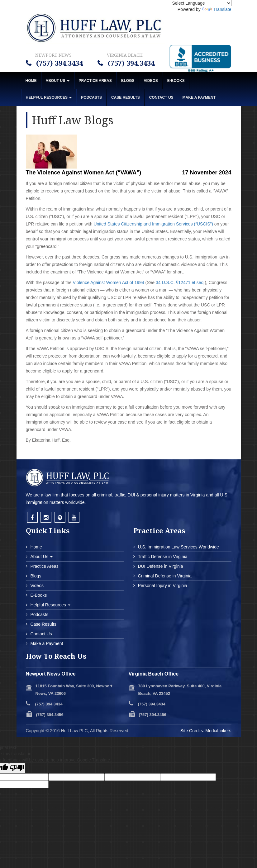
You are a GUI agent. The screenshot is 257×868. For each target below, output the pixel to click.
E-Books (176, 81)
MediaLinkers (218, 731)
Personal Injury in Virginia (162, 586)
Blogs (128, 81)
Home (31, 81)
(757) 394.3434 (59, 63)
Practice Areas (95, 81)
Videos (151, 81)
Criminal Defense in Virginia (164, 576)
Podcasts (91, 97)
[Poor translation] (17, 768)
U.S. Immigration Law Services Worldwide (178, 547)
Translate (217, 9)
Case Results (126, 97)
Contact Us (161, 97)
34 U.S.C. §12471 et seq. (180, 282)
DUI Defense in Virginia (160, 566)
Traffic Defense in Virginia (162, 557)
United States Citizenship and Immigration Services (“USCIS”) (153, 224)
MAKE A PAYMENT (199, 97)
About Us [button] (58, 81)
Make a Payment (46, 643)
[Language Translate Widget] (201, 3)
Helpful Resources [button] (49, 97)
